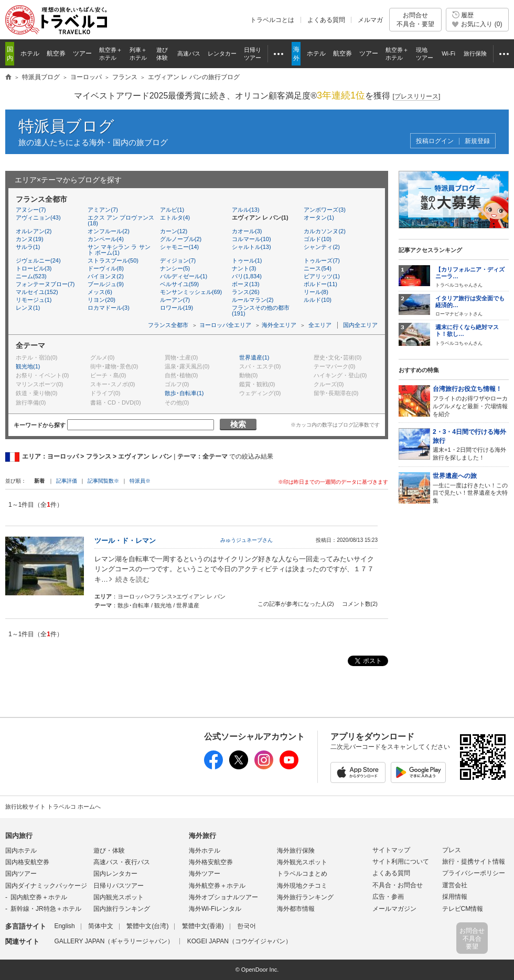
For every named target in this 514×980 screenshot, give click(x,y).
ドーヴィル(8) (105, 268)
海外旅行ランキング (305, 897)
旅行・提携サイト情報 (474, 862)
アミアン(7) (103, 210)
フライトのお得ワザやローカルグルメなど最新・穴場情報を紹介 (471, 401)
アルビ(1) (172, 210)
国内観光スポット (119, 897)
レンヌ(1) (28, 308)
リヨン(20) (101, 300)
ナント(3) (244, 268)
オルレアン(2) (34, 231)
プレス (452, 850)
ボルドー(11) (320, 284)
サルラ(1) (28, 247)
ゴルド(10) (318, 239)
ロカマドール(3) (108, 308)
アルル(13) (246, 210)
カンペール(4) (105, 239)
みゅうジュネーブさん (247, 540)
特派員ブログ (66, 126)
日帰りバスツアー (119, 886)
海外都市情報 (296, 909)
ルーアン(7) (175, 300)
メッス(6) (100, 292)
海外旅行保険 (296, 851)
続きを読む (132, 579)
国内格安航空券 (27, 862)
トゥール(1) (247, 260)
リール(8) (316, 292)
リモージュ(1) (34, 300)
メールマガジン (394, 909)
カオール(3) (247, 231)
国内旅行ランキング (122, 909)
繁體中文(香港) (203, 926)
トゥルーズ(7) (322, 260)
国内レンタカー (115, 874)
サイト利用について (401, 862)
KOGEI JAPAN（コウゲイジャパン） (239, 941)
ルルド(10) (318, 300)
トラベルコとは (272, 20)
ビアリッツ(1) (322, 276)
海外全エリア (279, 325)
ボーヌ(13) (246, 284)
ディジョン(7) (178, 260)
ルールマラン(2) (253, 300)
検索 (238, 424)
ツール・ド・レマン (125, 541)
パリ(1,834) (247, 276)
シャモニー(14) (180, 247)
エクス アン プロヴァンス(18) (121, 220)
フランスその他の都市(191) (261, 311)
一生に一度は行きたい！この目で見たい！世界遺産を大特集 (471, 488)
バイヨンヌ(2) (105, 276)
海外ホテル (205, 851)
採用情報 (455, 897)
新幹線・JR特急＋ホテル (46, 909)
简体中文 (101, 926)
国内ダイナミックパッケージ (46, 886)
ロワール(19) (177, 308)
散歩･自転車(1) (184, 393)
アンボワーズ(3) (324, 210)
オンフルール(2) (108, 231)
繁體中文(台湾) (147, 926)
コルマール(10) (251, 239)
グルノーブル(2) (181, 239)
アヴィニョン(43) (38, 217)
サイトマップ (391, 850)
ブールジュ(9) (105, 284)
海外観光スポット (302, 862)
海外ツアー (205, 874)
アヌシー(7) (31, 210)
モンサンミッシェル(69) (191, 292)
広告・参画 (388, 897)
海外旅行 (202, 836)
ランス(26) (246, 292)
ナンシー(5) (175, 268)
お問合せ (415, 20)
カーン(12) (174, 231)
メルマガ (370, 20)
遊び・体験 (109, 851)
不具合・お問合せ (398, 885)
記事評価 (67, 481)
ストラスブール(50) (113, 260)
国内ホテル (21, 851)
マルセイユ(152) (37, 292)
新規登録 (477, 141)
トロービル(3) (34, 268)
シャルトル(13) (251, 247)
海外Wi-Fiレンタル (215, 909)
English (64, 926)
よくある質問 (326, 20)
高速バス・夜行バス (122, 862)
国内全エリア (360, 325)
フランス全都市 (168, 325)
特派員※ (140, 481)
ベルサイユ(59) (180, 284)
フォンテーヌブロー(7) (45, 284)
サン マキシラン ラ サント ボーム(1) (119, 250)
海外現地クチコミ (302, 886)
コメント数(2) (360, 604)
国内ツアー (21, 874)
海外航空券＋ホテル (217, 886)
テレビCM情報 (463, 909)
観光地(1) (28, 366)
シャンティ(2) (322, 247)
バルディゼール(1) (184, 276)
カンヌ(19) (30, 239)
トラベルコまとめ (302, 874)
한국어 (247, 926)
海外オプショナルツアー (223, 897)
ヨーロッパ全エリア (225, 325)
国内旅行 (19, 836)
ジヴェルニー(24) (38, 260)
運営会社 (455, 885)
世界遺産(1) (254, 357)
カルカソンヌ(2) (324, 231)
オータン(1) (319, 217)
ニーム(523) (31, 276)
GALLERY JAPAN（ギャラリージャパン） (114, 941)
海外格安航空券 (211, 862)
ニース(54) (318, 268)
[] (417, 97)
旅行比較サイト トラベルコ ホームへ (53, 807)
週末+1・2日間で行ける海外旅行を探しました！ (471, 444)
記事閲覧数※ (103, 481)
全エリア (320, 325)
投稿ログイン (435, 141)
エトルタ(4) (175, 217)
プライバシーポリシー (474, 873)
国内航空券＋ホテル (39, 897)
